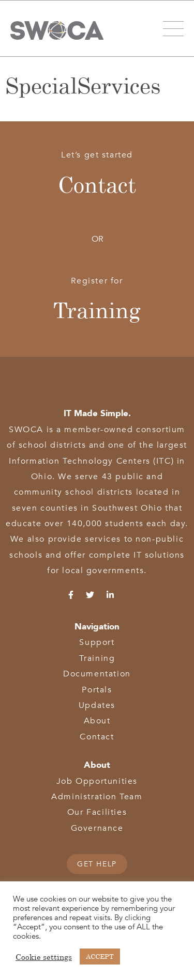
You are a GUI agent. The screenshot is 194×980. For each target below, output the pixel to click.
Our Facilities (97, 812)
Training (97, 310)
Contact (97, 184)
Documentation (97, 674)
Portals (97, 690)
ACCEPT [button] (100, 956)
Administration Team (97, 797)
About (97, 721)
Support (97, 642)
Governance (97, 828)
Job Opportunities (97, 781)
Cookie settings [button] (44, 957)
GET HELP (97, 864)
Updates (97, 705)
